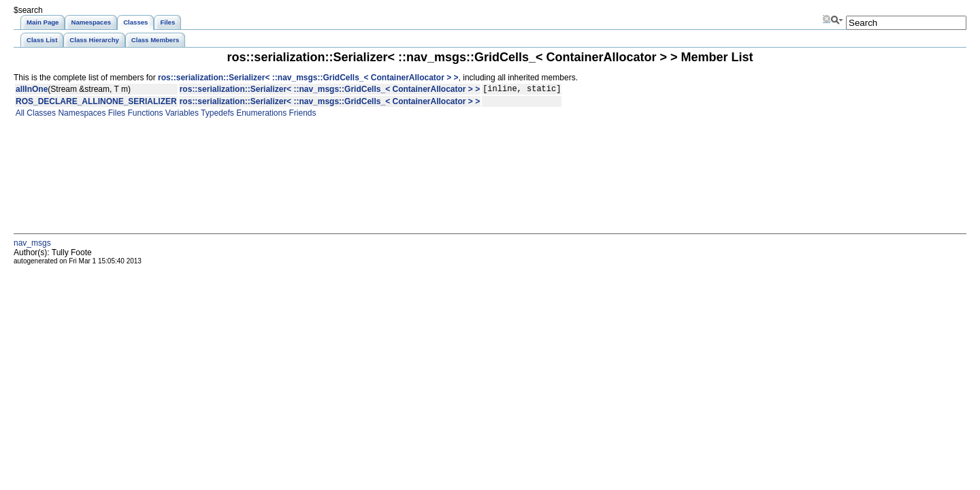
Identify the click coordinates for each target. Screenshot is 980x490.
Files (115, 115)
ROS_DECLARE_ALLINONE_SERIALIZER (96, 103)
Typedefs (216, 115)
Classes (40, 115)
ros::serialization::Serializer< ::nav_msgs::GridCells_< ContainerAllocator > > (308, 78)
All (19, 115)
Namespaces (81, 115)
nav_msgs (32, 245)
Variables (180, 115)
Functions (144, 115)
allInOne (32, 91)
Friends (301, 115)
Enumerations (260, 115)
